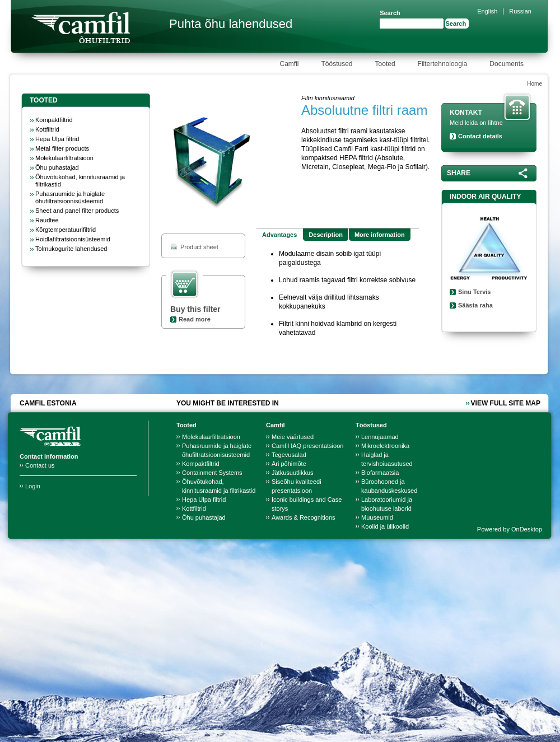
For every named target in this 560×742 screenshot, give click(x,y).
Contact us (40, 465)
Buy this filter (195, 309)
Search (390, 13)
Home (535, 84)
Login (33, 486)
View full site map (506, 403)
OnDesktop (527, 529)
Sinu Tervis (474, 292)
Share (459, 173)
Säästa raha (475, 305)
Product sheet (199, 247)
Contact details (480, 136)
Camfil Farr (81, 27)
